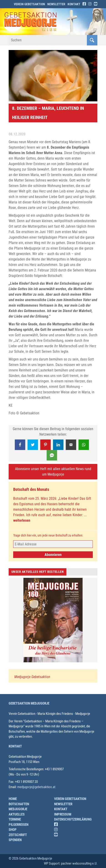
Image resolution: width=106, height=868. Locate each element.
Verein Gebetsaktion (29, 4)
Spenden (15, 840)
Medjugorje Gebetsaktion (32, 677)
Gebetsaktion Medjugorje (29, 703)
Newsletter (56, 4)
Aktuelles (17, 814)
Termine (15, 819)
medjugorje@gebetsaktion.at (36, 787)
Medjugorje (18, 809)
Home (13, 799)
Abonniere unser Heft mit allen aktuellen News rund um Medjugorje (53, 472)
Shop (13, 830)
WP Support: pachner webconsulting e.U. (71, 863)
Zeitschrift (18, 835)
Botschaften (19, 804)
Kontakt (74, 4)
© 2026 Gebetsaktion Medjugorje (30, 858)
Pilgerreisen (19, 825)
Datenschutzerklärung (73, 819)
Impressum (63, 814)
